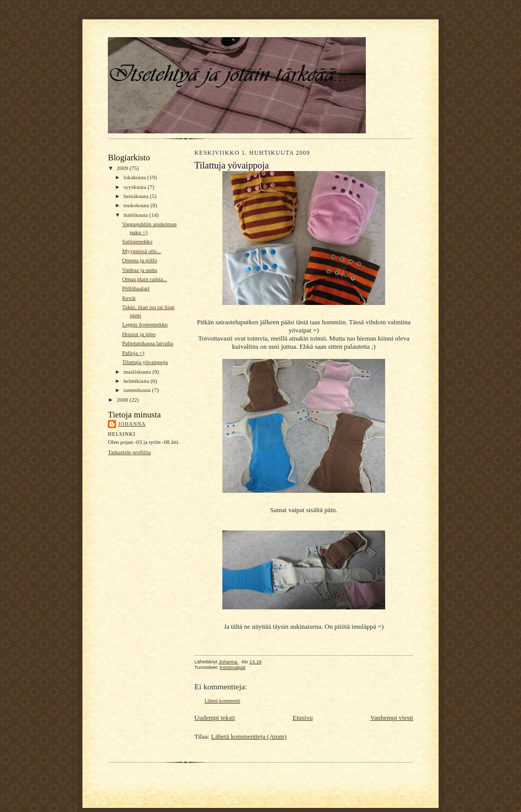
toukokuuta (137, 205)
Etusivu (303, 718)
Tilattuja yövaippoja (145, 362)
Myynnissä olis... (141, 251)
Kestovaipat (233, 667)
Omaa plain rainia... (144, 279)
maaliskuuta (138, 372)
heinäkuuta (137, 196)
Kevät (129, 298)
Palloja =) (133, 353)
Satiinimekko (137, 241)
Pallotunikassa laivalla (148, 343)
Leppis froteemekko (145, 324)
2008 (123, 400)
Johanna (132, 424)
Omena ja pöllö (140, 260)
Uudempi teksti (215, 718)
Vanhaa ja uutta (140, 270)
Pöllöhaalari (136, 288)
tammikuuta (138, 390)
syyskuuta (136, 187)
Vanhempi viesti (392, 718)
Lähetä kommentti (222, 701)
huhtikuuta (137, 215)
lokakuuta (136, 177)
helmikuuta (137, 381)
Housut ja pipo (139, 334)
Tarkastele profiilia (129, 452)
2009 (123, 168)
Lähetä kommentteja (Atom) (249, 736)
